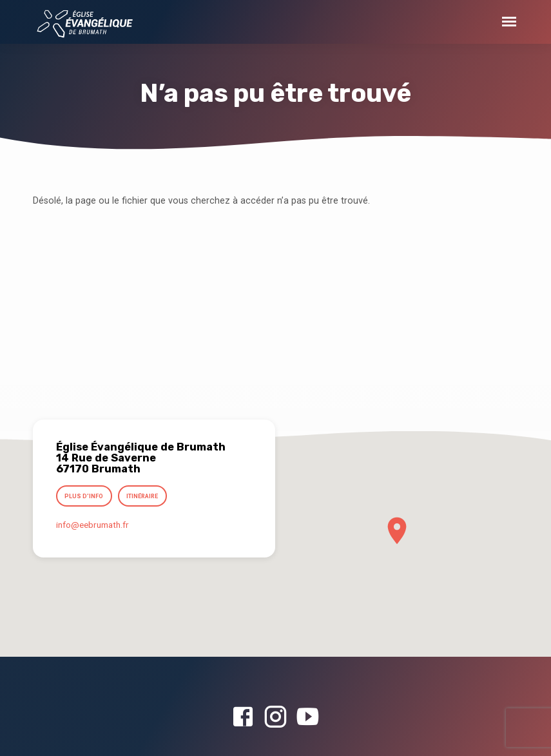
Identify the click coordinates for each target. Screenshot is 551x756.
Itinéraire (143, 497)
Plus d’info (84, 497)
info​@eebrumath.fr (92, 525)
